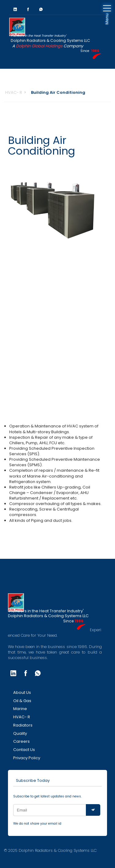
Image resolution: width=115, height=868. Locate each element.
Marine (20, 709)
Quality (20, 733)
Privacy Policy (27, 758)
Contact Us (24, 750)
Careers (21, 741)
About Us (22, 692)
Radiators (23, 725)
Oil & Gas (22, 701)
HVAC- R (14, 92)
